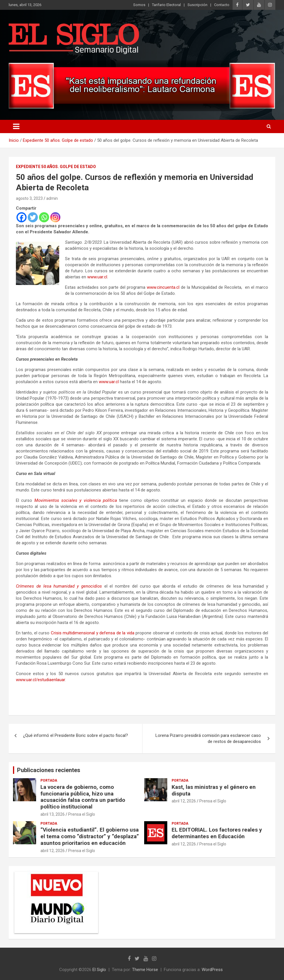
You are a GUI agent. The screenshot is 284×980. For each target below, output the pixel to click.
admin (52, 198)
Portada (49, 780)
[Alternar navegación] (16, 126)
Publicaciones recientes (49, 770)
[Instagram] (55, 217)
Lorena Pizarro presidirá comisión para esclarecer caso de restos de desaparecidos (208, 738)
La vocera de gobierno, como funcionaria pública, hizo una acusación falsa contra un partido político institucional (83, 797)
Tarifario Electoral (166, 5)
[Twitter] (33, 217)
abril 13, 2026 (53, 814)
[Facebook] (22, 217)
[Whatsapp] (44, 217)
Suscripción (197, 5)
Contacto (222, 5)
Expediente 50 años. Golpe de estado (56, 167)
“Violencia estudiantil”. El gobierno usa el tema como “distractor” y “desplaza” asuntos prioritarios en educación (90, 836)
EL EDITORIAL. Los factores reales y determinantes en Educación (217, 833)
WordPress (212, 970)
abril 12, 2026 (184, 801)
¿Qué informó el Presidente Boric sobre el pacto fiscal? (76, 735)
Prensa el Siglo (82, 814)
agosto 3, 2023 (29, 198)
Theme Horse (145, 970)
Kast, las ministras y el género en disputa (214, 790)
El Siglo (99, 970)
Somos (139, 5)
